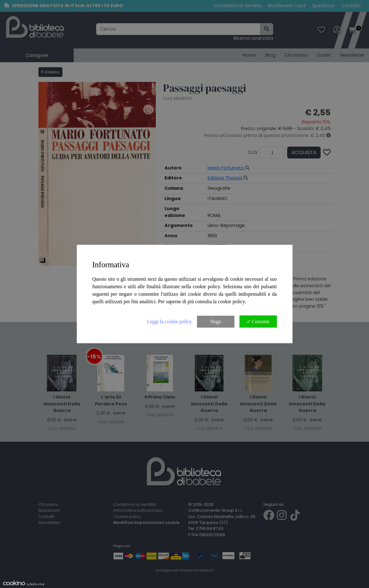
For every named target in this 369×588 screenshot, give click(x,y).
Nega (216, 322)
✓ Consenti (258, 322)
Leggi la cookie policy (170, 322)
